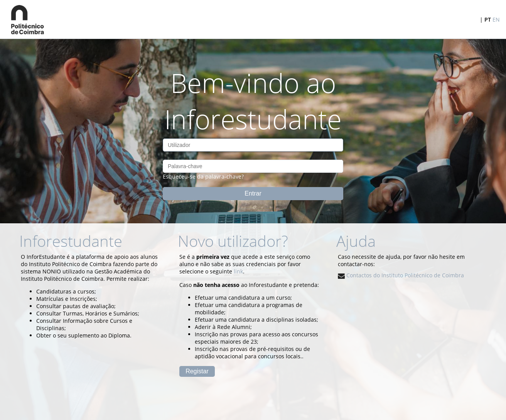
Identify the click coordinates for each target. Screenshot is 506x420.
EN (496, 19)
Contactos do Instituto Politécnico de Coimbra (401, 275)
